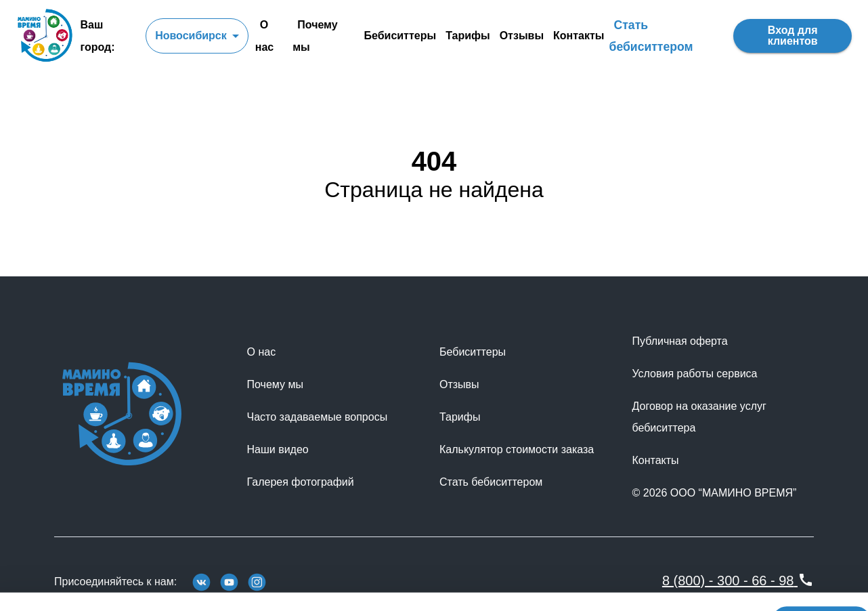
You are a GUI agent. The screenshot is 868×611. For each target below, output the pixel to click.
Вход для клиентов (793, 36)
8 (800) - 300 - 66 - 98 (738, 581)
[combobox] (197, 36)
